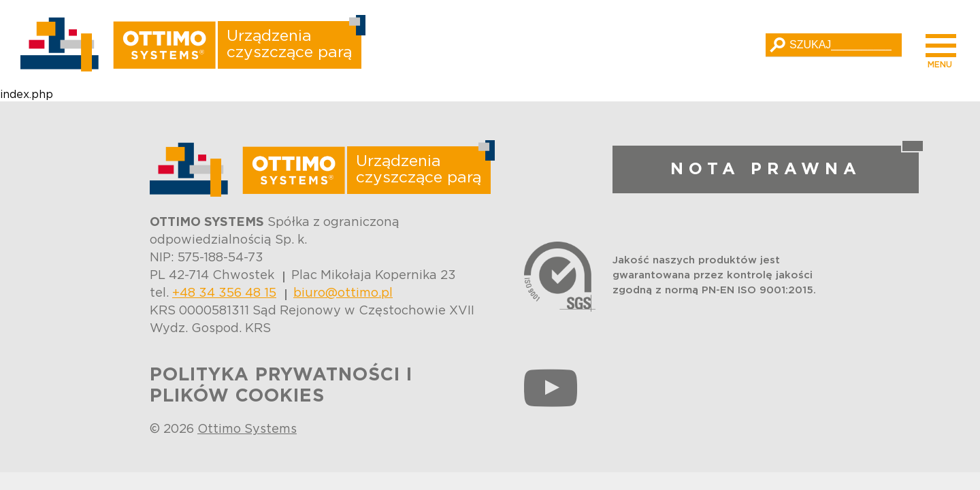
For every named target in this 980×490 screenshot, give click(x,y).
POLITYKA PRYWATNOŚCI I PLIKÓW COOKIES (281, 386)
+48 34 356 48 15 (224, 293)
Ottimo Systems (247, 429)
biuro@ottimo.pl (343, 293)
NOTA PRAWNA (766, 169)
